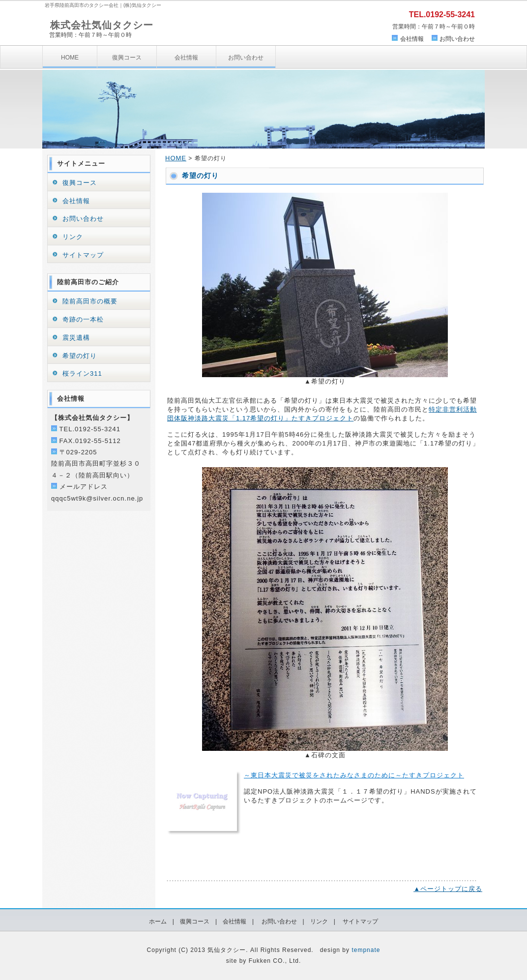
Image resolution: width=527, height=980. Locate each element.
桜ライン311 (82, 373)
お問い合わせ (457, 39)
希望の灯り (80, 356)
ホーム (158, 921)
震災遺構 (76, 338)
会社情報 (412, 39)
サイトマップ (83, 255)
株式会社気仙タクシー (102, 25)
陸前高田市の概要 (90, 301)
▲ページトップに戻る (448, 889)
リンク (73, 237)
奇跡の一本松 (83, 319)
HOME (70, 58)
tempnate (366, 950)
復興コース (127, 58)
